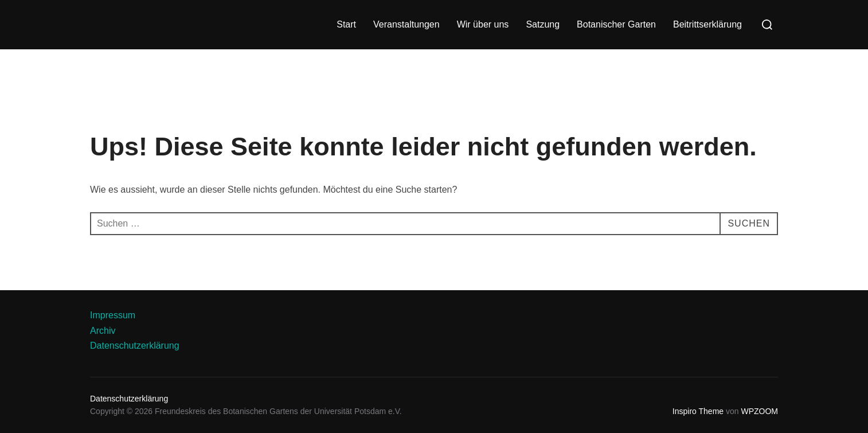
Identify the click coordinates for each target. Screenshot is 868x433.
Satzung (543, 24)
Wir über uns (483, 24)
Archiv (103, 331)
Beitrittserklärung (707, 24)
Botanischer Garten (616, 24)
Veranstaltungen (406, 24)
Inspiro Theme (698, 411)
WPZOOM (759, 411)
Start (346, 24)
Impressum (113, 315)
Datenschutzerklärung (135, 346)
